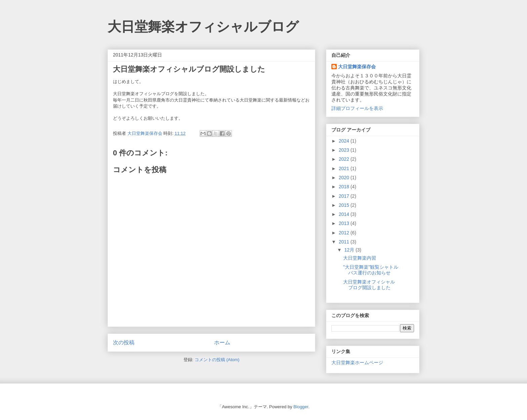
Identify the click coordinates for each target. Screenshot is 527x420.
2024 (345, 141)
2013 (345, 223)
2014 (345, 214)
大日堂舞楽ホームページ (357, 362)
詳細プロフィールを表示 (357, 108)
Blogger (301, 407)
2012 (345, 233)
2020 (345, 178)
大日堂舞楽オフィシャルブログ (203, 27)
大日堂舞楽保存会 (357, 67)
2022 (345, 159)
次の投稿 (124, 342)
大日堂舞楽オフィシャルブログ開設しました (369, 285)
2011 (345, 242)
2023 (345, 150)
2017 (345, 196)
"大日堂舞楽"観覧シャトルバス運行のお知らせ (371, 270)
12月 (350, 250)
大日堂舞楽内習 (360, 258)
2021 (345, 168)
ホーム (222, 342)
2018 (345, 187)
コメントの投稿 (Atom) (217, 360)
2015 (345, 205)
